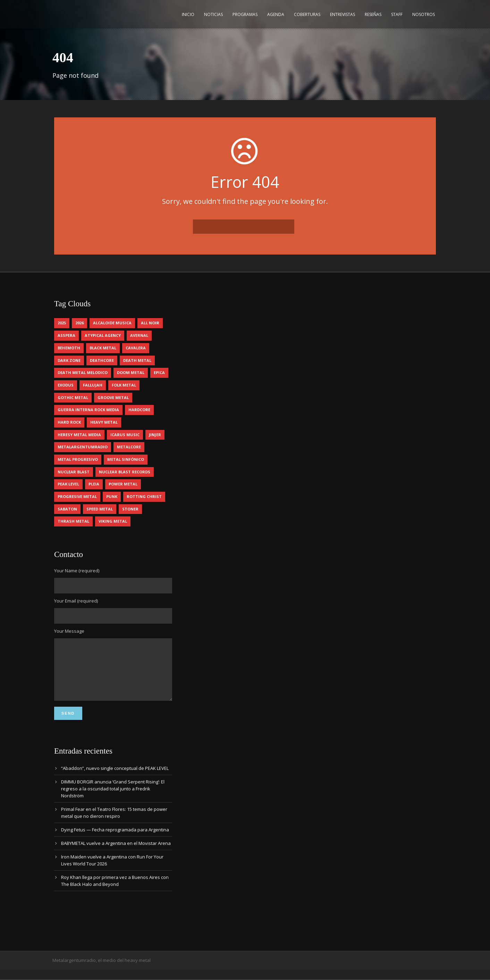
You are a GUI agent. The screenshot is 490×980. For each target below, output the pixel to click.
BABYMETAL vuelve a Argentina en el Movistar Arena (116, 854)
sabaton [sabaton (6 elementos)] (67, 509)
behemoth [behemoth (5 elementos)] (69, 348)
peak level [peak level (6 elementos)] (68, 484)
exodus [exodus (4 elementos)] (66, 385)
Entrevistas (343, 14)
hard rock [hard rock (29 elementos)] (69, 422)
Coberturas (307, 14)
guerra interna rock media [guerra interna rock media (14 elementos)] (88, 410)
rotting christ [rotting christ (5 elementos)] (144, 496)
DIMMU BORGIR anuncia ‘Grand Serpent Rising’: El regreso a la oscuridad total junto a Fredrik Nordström (113, 799)
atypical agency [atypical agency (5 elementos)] (103, 335)
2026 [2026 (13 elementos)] (79, 323)
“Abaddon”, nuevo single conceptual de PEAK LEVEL (115, 779)
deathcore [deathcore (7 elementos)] (102, 360)
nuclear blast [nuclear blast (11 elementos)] (74, 472)
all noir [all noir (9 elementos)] (150, 323)
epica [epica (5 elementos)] (159, 372)
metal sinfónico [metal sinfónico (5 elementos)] (126, 459)
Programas (245, 14)
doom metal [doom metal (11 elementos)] (131, 372)
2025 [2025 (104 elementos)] (62, 323)
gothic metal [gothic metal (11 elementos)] (73, 397)
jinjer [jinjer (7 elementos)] (155, 435)
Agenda (276, 14)
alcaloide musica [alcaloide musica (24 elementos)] (112, 323)
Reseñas (373, 14)
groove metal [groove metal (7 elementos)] (113, 397)
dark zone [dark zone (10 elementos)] (69, 360)
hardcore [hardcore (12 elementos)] (139, 410)
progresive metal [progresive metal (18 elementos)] (77, 496)
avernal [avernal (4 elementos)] (139, 335)
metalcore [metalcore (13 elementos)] (129, 447)
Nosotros (424, 14)
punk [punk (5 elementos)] (112, 496)
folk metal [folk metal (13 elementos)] (124, 385)
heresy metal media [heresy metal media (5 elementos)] (79, 435)
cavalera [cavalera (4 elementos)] (136, 348)
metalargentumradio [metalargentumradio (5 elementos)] (83, 447)
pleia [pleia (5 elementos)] (94, 484)
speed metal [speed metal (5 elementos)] (100, 509)
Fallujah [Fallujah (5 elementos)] (93, 385)
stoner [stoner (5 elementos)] (130, 509)
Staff (397, 14)
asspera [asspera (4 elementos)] (66, 335)
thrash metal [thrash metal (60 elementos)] (73, 521)
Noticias (213, 14)
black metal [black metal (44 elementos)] (103, 348)
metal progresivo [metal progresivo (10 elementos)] (78, 459)
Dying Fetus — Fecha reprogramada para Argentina (115, 840)
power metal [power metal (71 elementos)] (123, 484)
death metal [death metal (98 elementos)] (137, 360)
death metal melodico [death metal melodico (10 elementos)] (83, 372)
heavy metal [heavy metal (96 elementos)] (104, 422)
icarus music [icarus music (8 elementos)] (125, 435)
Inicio (188, 14)
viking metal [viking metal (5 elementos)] (113, 521)
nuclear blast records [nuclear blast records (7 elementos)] (125, 472)
